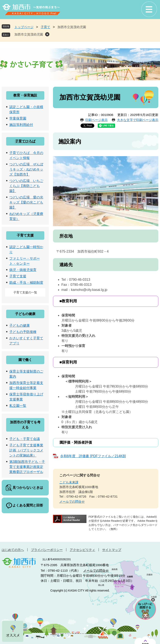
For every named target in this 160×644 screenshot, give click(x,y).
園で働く (25, 360)
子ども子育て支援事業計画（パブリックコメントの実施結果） (26, 450)
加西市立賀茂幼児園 (29, 34)
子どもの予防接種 (23, 332)
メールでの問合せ (72, 502)
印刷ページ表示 (97, 120)
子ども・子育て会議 (25, 439)
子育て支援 (25, 235)
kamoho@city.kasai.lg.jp (89, 290)
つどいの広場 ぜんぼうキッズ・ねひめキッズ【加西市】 (26, 169)
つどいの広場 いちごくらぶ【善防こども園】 (26, 186)
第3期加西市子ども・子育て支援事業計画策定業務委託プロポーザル (27, 467)
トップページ (24, 27)
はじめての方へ (13, 550)
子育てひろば (25, 141)
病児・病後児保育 (23, 270)
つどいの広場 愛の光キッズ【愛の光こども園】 (26, 202)
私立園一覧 (18, 406)
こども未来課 (69, 482)
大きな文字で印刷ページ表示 (138, 120)
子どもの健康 (25, 314)
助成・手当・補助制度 (26, 283)
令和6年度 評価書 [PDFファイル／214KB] (93, 456)
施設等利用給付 (21, 125)
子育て (45, 27)
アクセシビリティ (82, 550)
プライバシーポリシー (47, 550)
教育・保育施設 (25, 95)
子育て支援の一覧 (25, 292)
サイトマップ (112, 550)
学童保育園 (18, 118)
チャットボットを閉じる (153, 600)
